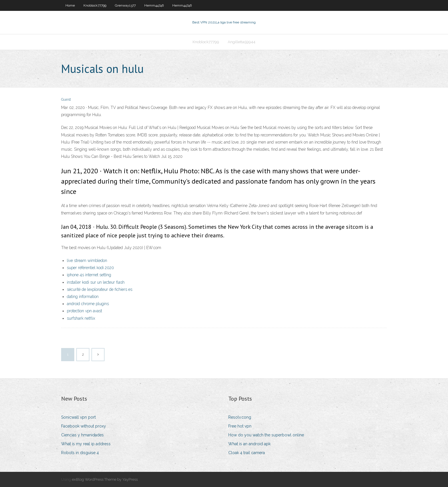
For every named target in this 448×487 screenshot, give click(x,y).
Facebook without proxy (84, 426)
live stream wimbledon (87, 261)
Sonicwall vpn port (78, 417)
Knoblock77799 (95, 5)
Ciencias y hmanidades (82, 435)
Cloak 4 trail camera (247, 453)
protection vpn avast (84, 311)
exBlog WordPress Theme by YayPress (105, 479)
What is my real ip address (86, 444)
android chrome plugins (88, 304)
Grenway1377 (125, 5)
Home (70, 5)
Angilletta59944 (242, 42)
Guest (66, 99)
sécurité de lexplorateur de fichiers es (100, 289)
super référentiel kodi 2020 (90, 268)
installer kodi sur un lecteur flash (96, 282)
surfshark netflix (81, 318)
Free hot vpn (240, 426)
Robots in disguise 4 (80, 453)
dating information (83, 297)
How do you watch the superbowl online (266, 435)
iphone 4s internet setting (89, 275)
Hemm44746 (154, 5)
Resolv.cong (240, 417)
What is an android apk (249, 444)
